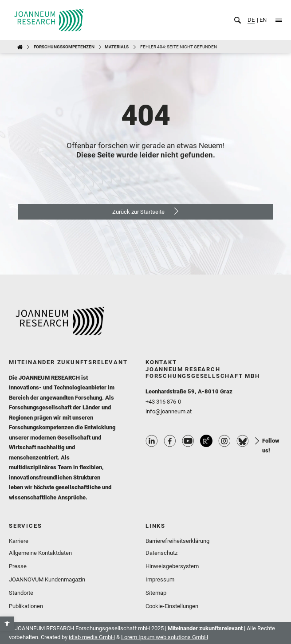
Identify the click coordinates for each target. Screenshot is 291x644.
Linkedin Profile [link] (152, 441)
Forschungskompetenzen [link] (64, 47)
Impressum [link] (160, 579)
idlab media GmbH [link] (92, 637)
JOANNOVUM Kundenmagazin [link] (47, 579)
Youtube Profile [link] (188, 441)
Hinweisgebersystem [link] (172, 566)
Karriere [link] (19, 541)
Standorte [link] (21, 593)
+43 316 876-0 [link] (163, 402)
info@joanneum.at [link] (169, 411)
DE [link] (251, 20)
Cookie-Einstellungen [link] (172, 606)
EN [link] (262, 20)
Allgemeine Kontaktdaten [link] (40, 553)
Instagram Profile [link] (224, 441)
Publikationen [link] (26, 606)
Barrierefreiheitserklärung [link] (177, 541)
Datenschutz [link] (161, 553)
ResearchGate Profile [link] (206, 441)
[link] (7, 624)
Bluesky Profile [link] (243, 441)
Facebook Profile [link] (170, 441)
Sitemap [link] (156, 593)
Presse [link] (18, 566)
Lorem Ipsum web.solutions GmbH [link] (165, 637)
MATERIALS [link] (117, 47)
